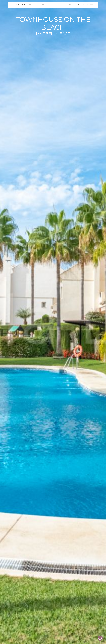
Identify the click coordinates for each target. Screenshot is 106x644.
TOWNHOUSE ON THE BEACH (28, 5)
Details (81, 5)
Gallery (91, 5)
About (71, 5)
